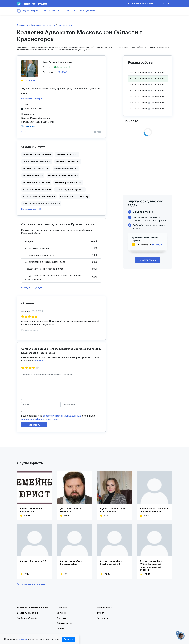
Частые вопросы (105, 608)
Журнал (100, 613)
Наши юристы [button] (50, 11)
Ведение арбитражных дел (36, 182)
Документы (102, 618)
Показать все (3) (31, 209)
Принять (68, 639)
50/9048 (63, 72)
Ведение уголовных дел (68, 161)
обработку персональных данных (62, 416)
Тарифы (60, 628)
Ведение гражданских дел (36, 168)
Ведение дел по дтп (33, 175)
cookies (23, 639)
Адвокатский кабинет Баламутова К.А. (72, 562)
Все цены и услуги (32, 288)
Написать (47, 132)
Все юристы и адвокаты (31, 584)
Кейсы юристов (64, 623)
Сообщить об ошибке (30, 132)
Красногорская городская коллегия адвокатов (154, 510)
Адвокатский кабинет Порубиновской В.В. (112, 562)
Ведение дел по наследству (74, 196)
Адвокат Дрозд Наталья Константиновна (113, 510)
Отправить (34, 425)
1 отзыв (33, 80)
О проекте (62, 608)
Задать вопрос (27, 11)
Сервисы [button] (68, 11)
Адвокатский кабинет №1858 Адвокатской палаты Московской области (151, 565)
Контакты (61, 613)
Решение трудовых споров (68, 182)
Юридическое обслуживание (37, 154)
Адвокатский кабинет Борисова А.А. (32, 510)
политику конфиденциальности (39, 419)
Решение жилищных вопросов (63, 175)
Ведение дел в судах (67, 154)
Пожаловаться (30, 330)
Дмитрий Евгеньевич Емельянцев (71, 510)
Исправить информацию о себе (33, 608)
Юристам (61, 618)
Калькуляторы (87, 11)
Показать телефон (32, 99)
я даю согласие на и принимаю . (58, 417)
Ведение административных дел (39, 196)
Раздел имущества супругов (70, 189)
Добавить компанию (140, 3)
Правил (39, 360)
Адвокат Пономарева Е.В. (33, 561)
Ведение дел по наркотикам (37, 189)
